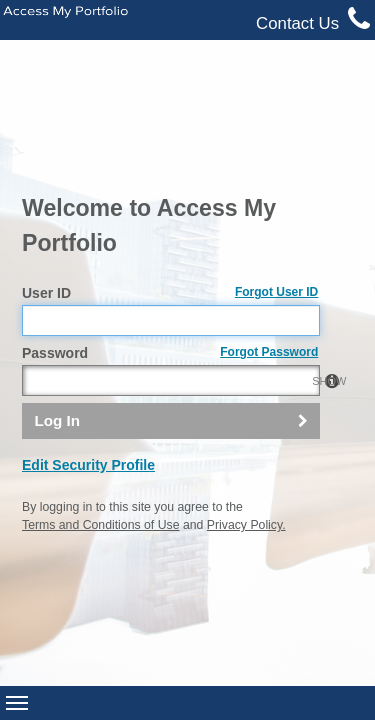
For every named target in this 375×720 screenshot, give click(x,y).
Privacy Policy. (246, 389)
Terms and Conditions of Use (100, 389)
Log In (57, 283)
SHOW (299, 245)
